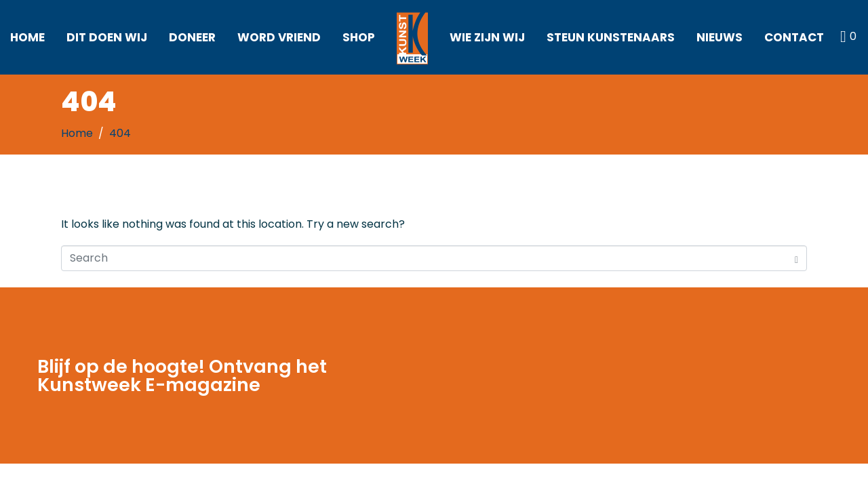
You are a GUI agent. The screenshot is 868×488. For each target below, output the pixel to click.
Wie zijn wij (487, 37)
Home (27, 37)
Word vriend (279, 37)
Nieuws (719, 37)
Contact (794, 37)
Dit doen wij (107, 37)
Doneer (192, 37)
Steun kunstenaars (611, 37)
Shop (359, 37)
